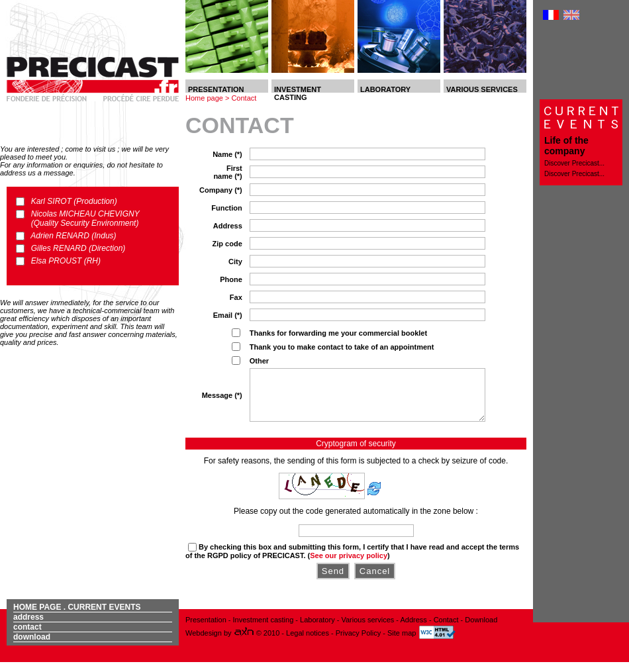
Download (32, 647)
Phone (231, 279)
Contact (244, 98)
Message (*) (222, 400)
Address (228, 226)
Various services (367, 630)
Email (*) (228, 315)
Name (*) (227, 154)
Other (259, 361)
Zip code (227, 244)
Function (226, 208)
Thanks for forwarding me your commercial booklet (338, 333)
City (235, 262)
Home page (204, 98)
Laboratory (317, 630)
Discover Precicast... (574, 163)
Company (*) (221, 190)
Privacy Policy (360, 643)
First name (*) (227, 172)
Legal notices (309, 643)
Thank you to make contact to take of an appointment (342, 347)
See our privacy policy (349, 565)
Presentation (206, 630)
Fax (236, 297)
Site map (402, 643)
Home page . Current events (77, 617)
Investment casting (264, 630)
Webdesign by (221, 643)
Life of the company (566, 146)
